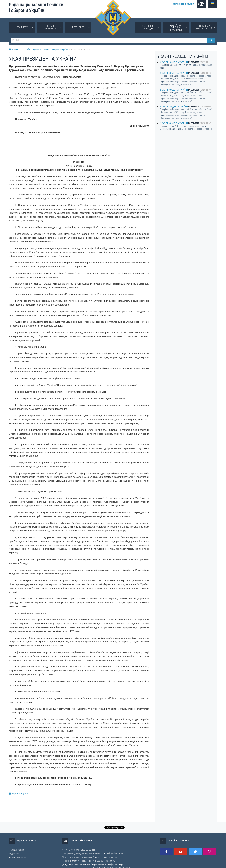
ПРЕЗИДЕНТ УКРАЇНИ (16, 850)
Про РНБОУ (22, 27)
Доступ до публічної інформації (176, 27)
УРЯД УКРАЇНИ (14, 854)
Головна (14, 49)
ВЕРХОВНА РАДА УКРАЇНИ (18, 857)
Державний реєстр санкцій (204, 27)
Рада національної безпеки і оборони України (36, 8)
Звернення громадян (148, 27)
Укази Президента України (56, 49)
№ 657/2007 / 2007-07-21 (82, 49)
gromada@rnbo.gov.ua (113, 853)
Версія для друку (18, 793)
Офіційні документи (50, 27)
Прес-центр (78, 27)
